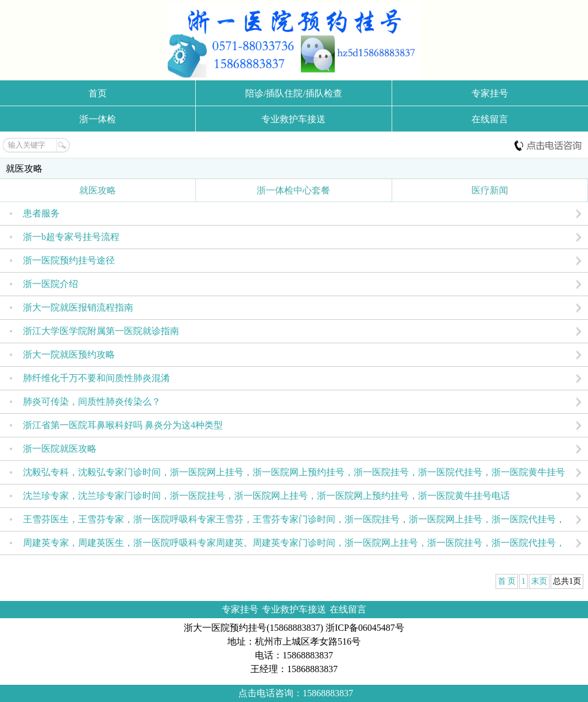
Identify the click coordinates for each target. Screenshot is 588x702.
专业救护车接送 (293, 119)
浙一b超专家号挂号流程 (71, 237)
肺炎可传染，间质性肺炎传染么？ (92, 402)
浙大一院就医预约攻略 (69, 354)
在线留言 (490, 119)
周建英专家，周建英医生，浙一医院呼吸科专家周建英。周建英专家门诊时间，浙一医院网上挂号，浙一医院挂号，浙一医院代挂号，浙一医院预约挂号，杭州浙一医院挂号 (294, 546)
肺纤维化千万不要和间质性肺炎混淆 (96, 378)
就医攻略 (24, 168)
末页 (539, 581)
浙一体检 (98, 119)
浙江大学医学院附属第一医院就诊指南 (101, 331)
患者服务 (41, 213)
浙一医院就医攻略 (60, 449)
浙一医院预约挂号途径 (69, 260)
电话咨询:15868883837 (548, 145)
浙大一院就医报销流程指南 (78, 307)
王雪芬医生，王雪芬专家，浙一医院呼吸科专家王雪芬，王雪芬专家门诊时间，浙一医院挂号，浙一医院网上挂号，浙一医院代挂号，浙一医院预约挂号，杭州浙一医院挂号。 (294, 523)
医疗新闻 (490, 190)
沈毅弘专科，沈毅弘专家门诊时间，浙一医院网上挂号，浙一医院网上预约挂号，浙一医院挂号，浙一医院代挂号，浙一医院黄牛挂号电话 (294, 476)
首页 (98, 93)
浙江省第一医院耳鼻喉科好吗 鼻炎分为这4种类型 (123, 425)
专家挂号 (490, 93)
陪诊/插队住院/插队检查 (294, 93)
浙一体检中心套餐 (293, 190)
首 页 (507, 581)
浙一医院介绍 (51, 284)
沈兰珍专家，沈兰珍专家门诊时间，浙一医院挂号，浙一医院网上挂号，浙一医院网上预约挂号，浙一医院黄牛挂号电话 (266, 496)
